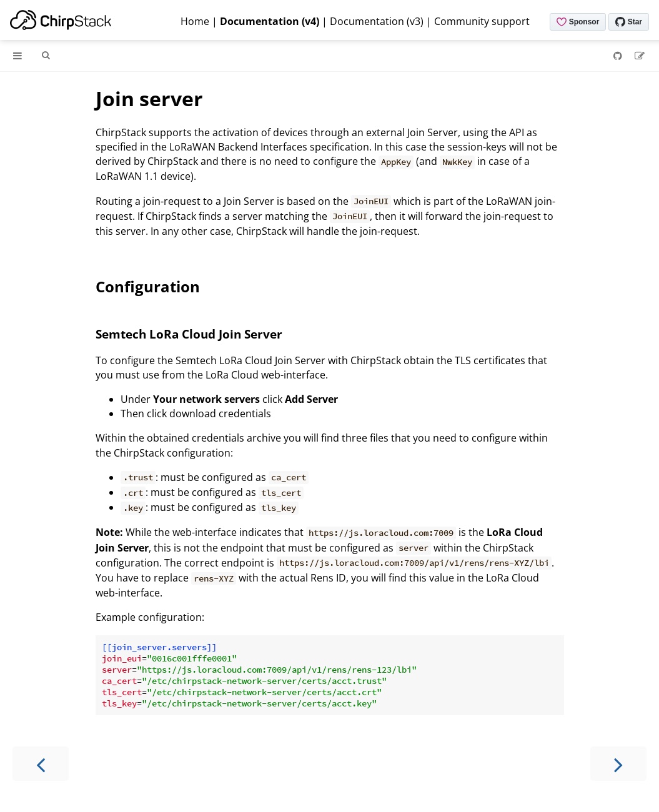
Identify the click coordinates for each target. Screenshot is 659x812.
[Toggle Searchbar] (46, 56)
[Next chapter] (618, 764)
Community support (482, 21)
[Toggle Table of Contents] (17, 56)
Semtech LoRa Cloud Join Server (189, 334)
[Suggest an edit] (640, 56)
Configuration (148, 286)
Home (195, 21)
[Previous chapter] (41, 764)
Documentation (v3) (377, 21)
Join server (149, 98)
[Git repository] (619, 56)
